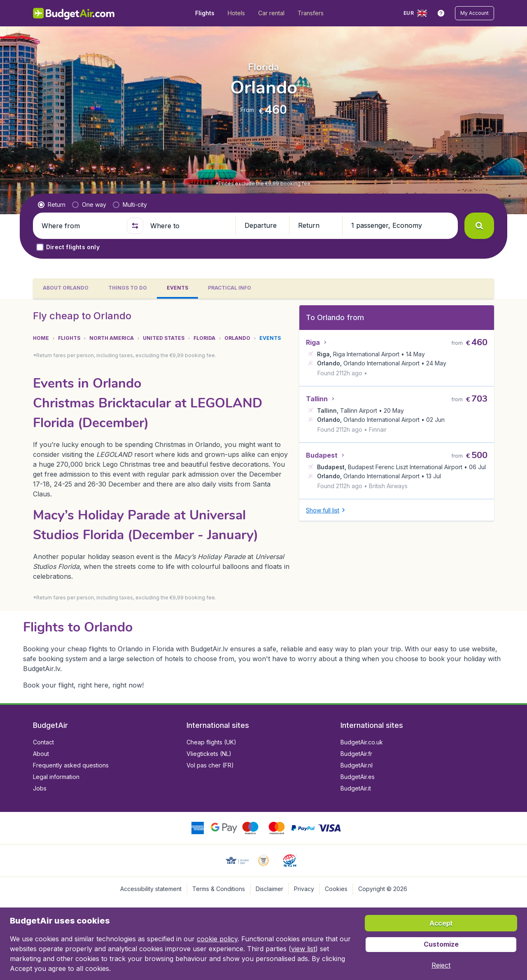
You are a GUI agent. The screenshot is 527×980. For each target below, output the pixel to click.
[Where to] (189, 226)
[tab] (66, 289)
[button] (475, 13)
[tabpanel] (263, 501)
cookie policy (217, 939)
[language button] (415, 13)
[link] (441, 13)
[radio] (52, 205)
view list (303, 949)
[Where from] (81, 226)
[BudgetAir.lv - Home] (74, 13)
